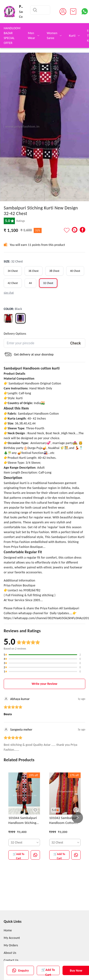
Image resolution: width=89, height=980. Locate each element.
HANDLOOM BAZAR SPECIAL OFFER (12, 36)
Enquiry (20, 970)
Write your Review (44, 684)
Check (76, 343)
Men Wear (31, 36)
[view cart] (73, 11)
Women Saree (52, 36)
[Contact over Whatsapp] (85, 11)
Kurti (72, 36)
